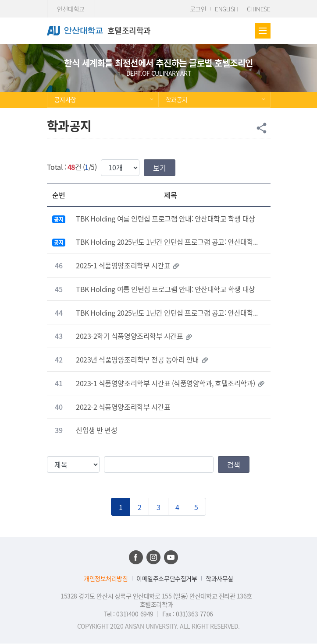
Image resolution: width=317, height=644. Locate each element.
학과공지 (177, 99)
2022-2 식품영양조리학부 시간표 (123, 407)
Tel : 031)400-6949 (129, 614)
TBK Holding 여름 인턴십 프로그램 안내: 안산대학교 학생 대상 (165, 218)
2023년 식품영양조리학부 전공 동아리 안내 (137, 359)
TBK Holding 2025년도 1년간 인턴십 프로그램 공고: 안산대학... (167, 242)
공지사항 (65, 99)
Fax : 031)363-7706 (187, 614)
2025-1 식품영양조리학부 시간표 (123, 265)
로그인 (198, 9)
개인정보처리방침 (106, 579)
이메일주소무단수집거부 (167, 579)
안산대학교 (71, 9)
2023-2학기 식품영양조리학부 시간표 (129, 336)
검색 (234, 465)
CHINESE (259, 9)
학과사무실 (219, 579)
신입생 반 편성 (96, 430)
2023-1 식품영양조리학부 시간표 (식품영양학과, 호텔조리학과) (166, 383)
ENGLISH (226, 9)
